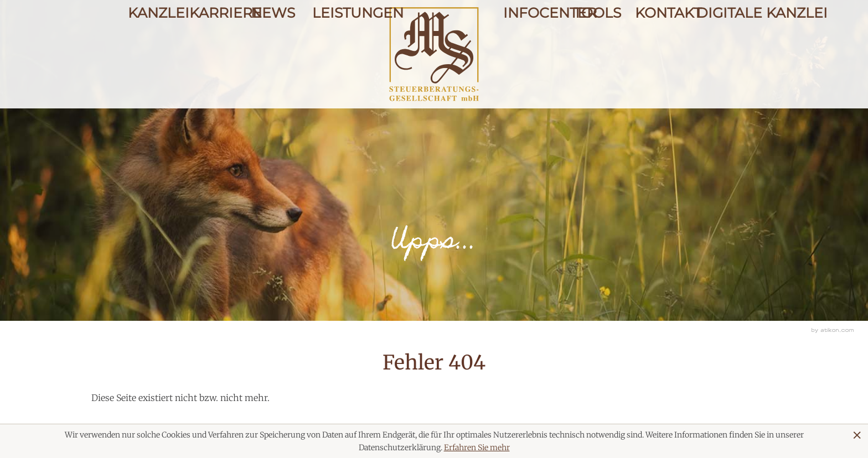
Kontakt (657, 51)
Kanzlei (150, 51)
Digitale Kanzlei (718, 51)
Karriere (211, 51)
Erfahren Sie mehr (477, 447)
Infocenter (529, 51)
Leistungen (334, 51)
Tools (595, 51)
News (273, 51)
